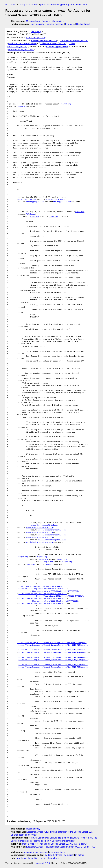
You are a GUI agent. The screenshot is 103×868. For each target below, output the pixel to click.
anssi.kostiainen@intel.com (44, 40)
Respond (46, 21)
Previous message (55, 24)
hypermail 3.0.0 (42, 863)
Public (35, 5)
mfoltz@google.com (35, 37)
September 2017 (79, 5)
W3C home (11, 5)
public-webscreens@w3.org (53, 43)
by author (80, 855)
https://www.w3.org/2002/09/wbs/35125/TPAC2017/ (42, 586)
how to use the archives (28, 858)
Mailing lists (24, 5)
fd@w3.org (36, 31)
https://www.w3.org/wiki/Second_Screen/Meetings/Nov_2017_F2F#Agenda (52, 643)
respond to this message (36, 852)
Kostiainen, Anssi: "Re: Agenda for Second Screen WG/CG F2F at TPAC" (61, 847)
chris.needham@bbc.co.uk (21, 49)
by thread (58, 855)
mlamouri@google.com (57, 47)
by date (48, 855)
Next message (38, 24)
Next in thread (83, 24)
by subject (69, 855)
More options (58, 21)
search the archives (50, 858)
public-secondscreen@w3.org (55, 5)
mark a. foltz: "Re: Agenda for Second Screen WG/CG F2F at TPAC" (55, 844)
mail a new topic (57, 852)
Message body (33, 21)
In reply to (70, 24)
